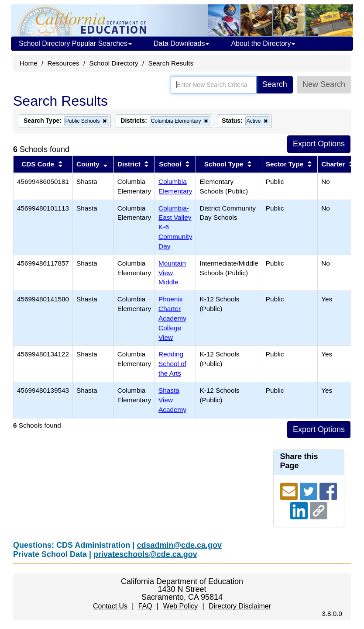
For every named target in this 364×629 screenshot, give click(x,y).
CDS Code (38, 164)
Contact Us (110, 606)
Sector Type (285, 164)
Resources (64, 63)
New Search (324, 84)
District (129, 164)
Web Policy (180, 606)
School (170, 164)
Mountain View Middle (172, 273)
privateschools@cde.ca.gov (145, 554)
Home (29, 63)
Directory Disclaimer (240, 606)
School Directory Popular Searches (75, 43)
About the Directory (263, 43)
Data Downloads (181, 43)
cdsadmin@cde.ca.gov (179, 545)
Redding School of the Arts (172, 364)
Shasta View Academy (172, 400)
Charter (333, 164)
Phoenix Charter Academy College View (172, 318)
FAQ (145, 606)
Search (275, 84)
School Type (224, 164)
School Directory (113, 63)
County (88, 164)
